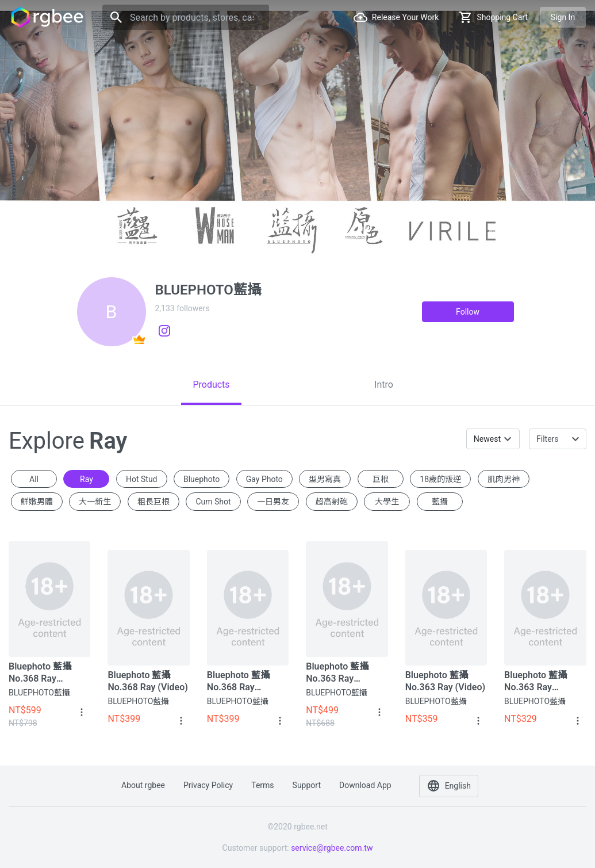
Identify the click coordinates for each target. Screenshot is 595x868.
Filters (548, 439)
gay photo (264, 479)
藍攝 (440, 502)
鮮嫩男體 (37, 502)
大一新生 (95, 502)
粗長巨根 (153, 502)
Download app (365, 785)
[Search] (186, 17)
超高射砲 (332, 502)
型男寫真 (325, 479)
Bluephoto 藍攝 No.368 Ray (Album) (238, 681)
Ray (87, 479)
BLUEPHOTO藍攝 (39, 693)
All (34, 479)
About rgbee (143, 785)
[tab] (212, 385)
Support (307, 785)
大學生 (387, 502)
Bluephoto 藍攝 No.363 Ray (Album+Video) (337, 673)
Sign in (563, 17)
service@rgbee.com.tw (332, 848)
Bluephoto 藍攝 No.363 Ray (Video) (445, 681)
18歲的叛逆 (440, 479)
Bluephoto (201, 479)
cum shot (213, 502)
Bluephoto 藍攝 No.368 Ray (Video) (147, 681)
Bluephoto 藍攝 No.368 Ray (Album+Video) (40, 673)
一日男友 (273, 502)
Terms (262, 785)
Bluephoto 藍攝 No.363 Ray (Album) (535, 681)
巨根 (381, 479)
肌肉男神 (504, 479)
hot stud (142, 479)
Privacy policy (208, 785)
